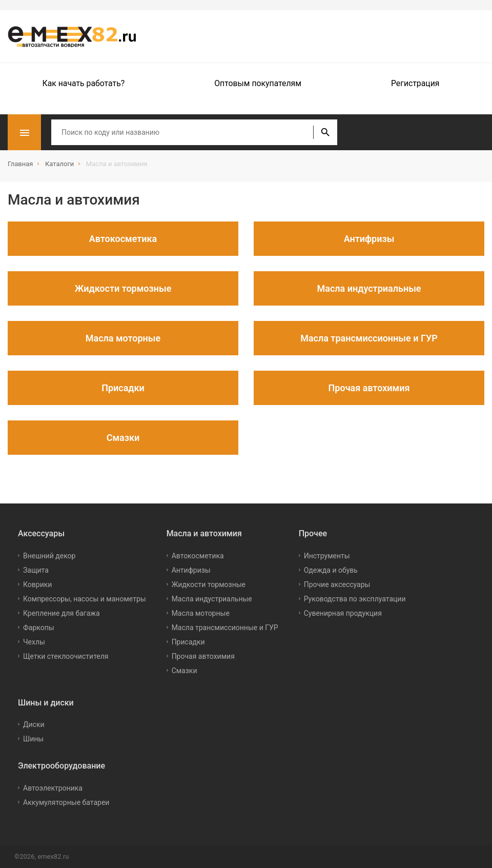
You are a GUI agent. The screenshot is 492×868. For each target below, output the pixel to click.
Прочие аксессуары (337, 584)
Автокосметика (198, 556)
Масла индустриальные (212, 599)
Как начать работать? (84, 83)
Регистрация (415, 83)
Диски (34, 724)
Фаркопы (39, 628)
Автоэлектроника (53, 788)
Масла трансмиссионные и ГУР (225, 628)
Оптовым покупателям (258, 83)
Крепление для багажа (61, 613)
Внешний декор (49, 556)
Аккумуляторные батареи (66, 802)
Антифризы (191, 570)
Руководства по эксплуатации (355, 599)
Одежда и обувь (331, 570)
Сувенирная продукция (343, 613)
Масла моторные (201, 613)
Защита (36, 570)
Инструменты (327, 556)
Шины (33, 739)
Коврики (37, 584)
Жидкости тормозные (209, 584)
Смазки (184, 671)
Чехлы (34, 642)
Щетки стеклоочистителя (66, 656)
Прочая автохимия (203, 656)
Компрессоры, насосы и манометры (85, 599)
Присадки (188, 642)
